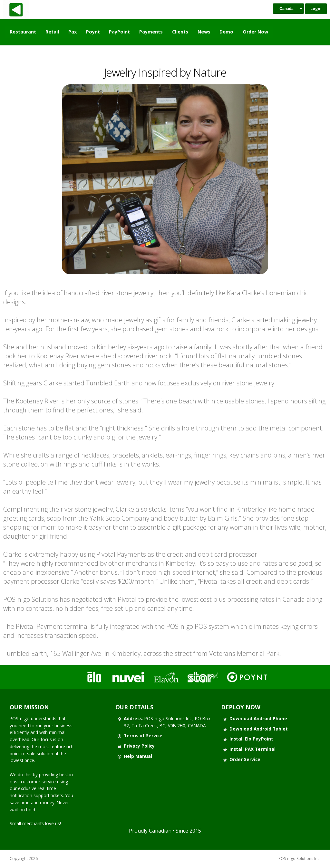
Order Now (255, 32)
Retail (52, 32)
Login (316, 9)
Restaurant (23, 32)
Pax (73, 32)
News (204, 32)
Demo (226, 32)
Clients (180, 32)
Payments (151, 32)
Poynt (93, 32)
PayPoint (119, 32)
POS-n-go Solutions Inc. (299, 859)
